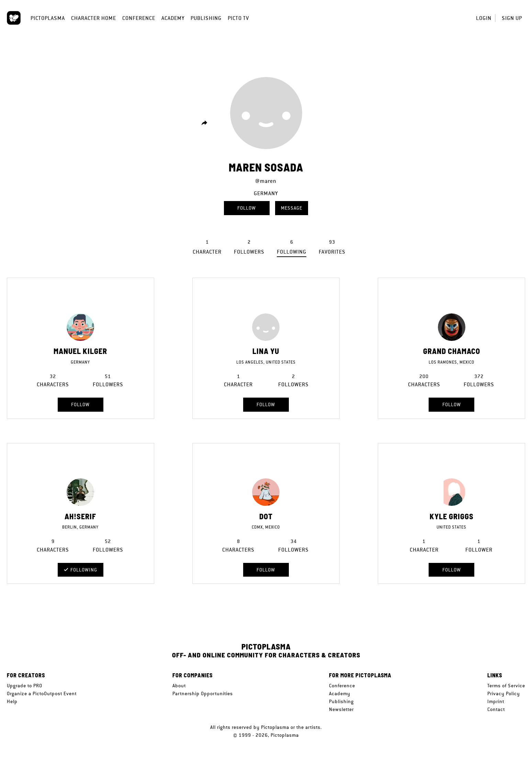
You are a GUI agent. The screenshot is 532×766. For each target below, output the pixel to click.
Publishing (206, 18)
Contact (496, 709)
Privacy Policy (504, 693)
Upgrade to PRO (25, 686)
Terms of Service (506, 686)
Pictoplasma (48, 18)
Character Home (94, 18)
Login (484, 18)
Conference (139, 18)
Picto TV (238, 18)
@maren (266, 181)
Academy (173, 18)
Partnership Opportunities (203, 693)
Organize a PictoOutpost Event (42, 693)
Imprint (496, 701)
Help (12, 701)
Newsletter (341, 709)
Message (292, 208)
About (179, 686)
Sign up (512, 18)
